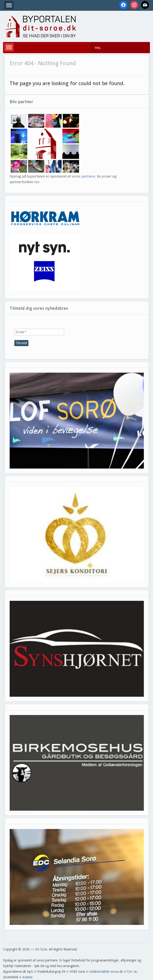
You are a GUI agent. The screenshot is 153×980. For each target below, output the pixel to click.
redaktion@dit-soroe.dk (106, 972)
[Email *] (39, 332)
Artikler (27, 977)
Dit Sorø (41, 949)
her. (37, 182)
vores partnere (83, 176)
